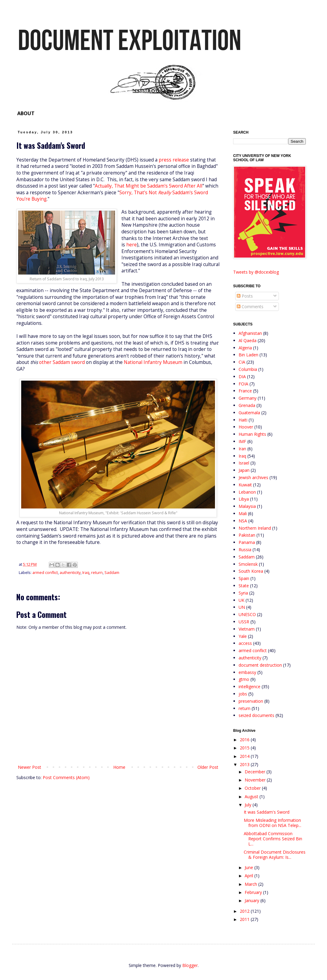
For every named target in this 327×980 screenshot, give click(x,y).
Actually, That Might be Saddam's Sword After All (149, 186)
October (253, 788)
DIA (242, 377)
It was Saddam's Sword (267, 812)
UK (241, 600)
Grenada (247, 405)
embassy (247, 672)
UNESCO (247, 614)
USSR (244, 622)
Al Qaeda (248, 340)
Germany (248, 398)
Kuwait (245, 485)
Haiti (243, 420)
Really (165, 193)
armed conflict (45, 573)
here (132, 245)
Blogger (190, 965)
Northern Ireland (255, 528)
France (245, 391)
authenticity (70, 573)
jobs (243, 694)
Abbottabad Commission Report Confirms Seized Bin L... (273, 839)
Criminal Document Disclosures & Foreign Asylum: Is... (275, 855)
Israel (244, 463)
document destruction (260, 665)
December (256, 772)
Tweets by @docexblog (256, 272)
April (249, 876)
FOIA (243, 384)
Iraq (86, 573)
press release (174, 160)
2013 (245, 764)
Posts (245, 296)
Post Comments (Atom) (66, 777)
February (254, 892)
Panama (247, 542)
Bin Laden (248, 355)
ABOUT (26, 113)
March (251, 884)
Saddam (112, 573)
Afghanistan (250, 333)
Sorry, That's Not (139, 193)
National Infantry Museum (153, 362)
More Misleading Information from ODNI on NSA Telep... (272, 823)
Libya (244, 499)
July (249, 805)
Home (119, 767)
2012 (245, 911)
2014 (245, 756)
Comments (250, 307)
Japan (244, 470)
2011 (245, 919)
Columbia (248, 369)
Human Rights (252, 434)
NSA (243, 521)
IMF (242, 441)
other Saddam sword (62, 362)
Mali (243, 513)
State (244, 586)
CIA (242, 362)
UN (242, 607)
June (249, 867)
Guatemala (249, 413)
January (253, 900)
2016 (245, 740)
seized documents (256, 715)
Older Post (208, 767)
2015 (245, 748)
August (252, 797)
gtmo (244, 679)
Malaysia (247, 506)
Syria (243, 593)
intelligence (249, 687)
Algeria (245, 348)
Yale (243, 636)
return (97, 573)
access (245, 643)
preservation (251, 701)
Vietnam (247, 629)
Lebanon (247, 492)
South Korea (251, 571)
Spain (244, 578)
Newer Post (30, 767)
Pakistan (247, 535)
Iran (242, 449)
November (256, 780)
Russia (245, 550)
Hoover (246, 427)
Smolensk (248, 564)
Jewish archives (253, 477)
